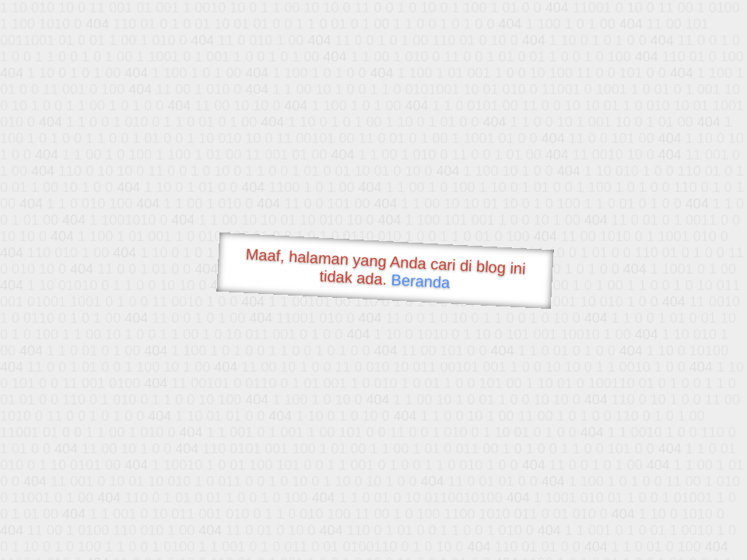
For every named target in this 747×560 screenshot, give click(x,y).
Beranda (421, 281)
